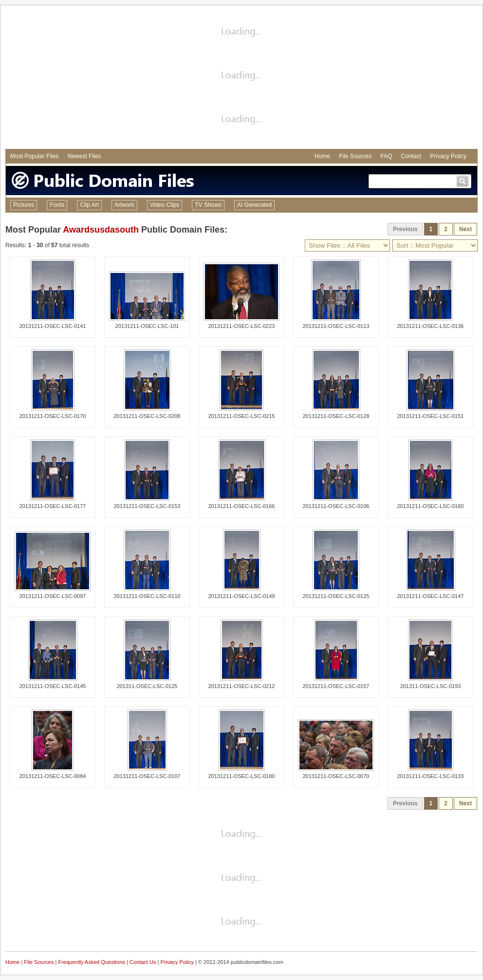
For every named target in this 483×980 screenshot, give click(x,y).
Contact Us (143, 962)
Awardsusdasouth (101, 230)
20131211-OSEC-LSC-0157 (336, 686)
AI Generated (254, 205)
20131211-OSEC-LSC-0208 (147, 416)
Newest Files (84, 156)
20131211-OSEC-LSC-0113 (336, 326)
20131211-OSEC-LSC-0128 (336, 416)
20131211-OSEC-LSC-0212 (242, 686)
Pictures (24, 205)
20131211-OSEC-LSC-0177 (53, 506)
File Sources (355, 156)
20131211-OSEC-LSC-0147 (431, 596)
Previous (405, 229)
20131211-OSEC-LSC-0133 (431, 776)
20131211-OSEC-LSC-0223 (242, 326)
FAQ (386, 156)
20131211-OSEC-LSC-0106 (336, 506)
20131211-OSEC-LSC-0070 (336, 776)
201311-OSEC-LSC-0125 (147, 686)
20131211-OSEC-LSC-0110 (147, 596)
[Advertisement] (242, 78)
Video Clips (165, 205)
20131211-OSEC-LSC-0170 (53, 416)
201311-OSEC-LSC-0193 (431, 686)
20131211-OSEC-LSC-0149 (242, 596)
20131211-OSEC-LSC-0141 (53, 326)
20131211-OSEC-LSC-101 (147, 326)
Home (322, 156)
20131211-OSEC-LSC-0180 (242, 776)
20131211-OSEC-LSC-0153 (147, 506)
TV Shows (208, 205)
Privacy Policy (448, 156)
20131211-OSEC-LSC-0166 (242, 506)
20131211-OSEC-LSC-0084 (53, 776)
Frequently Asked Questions (92, 962)
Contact (411, 156)
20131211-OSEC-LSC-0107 (147, 776)
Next (465, 229)
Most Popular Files (34, 156)
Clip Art (89, 205)
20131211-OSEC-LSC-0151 (431, 416)
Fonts (57, 205)
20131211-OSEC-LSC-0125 (336, 596)
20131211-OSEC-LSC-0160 (431, 506)
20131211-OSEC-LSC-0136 (431, 326)
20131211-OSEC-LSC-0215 (242, 416)
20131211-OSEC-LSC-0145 (53, 686)
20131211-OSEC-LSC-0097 (53, 596)
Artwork (124, 205)
